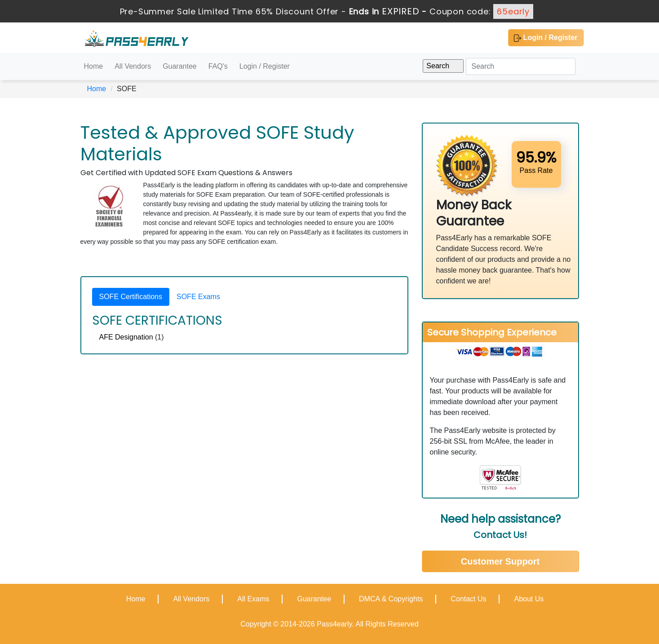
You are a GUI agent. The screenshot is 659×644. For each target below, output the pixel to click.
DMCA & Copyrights (391, 599)
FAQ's (218, 66)
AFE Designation (126, 337)
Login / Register (546, 38)
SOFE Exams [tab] (198, 297)
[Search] (521, 66)
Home (94, 66)
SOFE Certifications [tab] (131, 297)
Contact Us (468, 599)
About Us (529, 599)
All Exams (253, 599)
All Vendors (133, 66)
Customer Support (500, 561)
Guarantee (180, 66)
